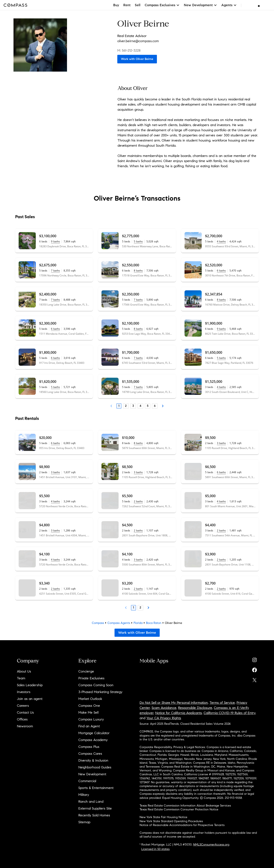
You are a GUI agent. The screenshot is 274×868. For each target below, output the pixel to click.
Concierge (86, 671)
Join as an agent (30, 699)
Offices (22, 719)
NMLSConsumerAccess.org (211, 845)
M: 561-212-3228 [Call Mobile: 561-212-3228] (129, 50)
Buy (116, 5)
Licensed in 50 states (155, 849)
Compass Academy (93, 740)
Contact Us (25, 712)
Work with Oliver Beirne (137, 59)
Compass (98, 623)
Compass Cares (90, 754)
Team (21, 678)
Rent (127, 5)
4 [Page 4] (140, 406)
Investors (24, 692)
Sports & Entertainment (96, 788)
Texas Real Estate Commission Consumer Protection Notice (179, 809)
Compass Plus (89, 747)
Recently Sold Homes (94, 815)
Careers (23, 706)
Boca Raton (154, 623)
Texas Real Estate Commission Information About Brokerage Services (185, 806)
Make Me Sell (88, 712)
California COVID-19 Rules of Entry (229, 713)
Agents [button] (229, 5)
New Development (92, 774)
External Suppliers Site (95, 808)
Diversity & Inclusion (93, 760)
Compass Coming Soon (96, 685)
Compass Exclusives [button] (162, 5)
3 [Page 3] (133, 406)
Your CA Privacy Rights (164, 718)
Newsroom (25, 726)
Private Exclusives (91, 678)
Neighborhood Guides (95, 767)
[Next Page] (163, 406)
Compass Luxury (91, 719)
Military (84, 795)
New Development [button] (200, 5)
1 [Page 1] (119, 406)
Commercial (87, 781)
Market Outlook (90, 699)
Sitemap (84, 822)
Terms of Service (222, 703)
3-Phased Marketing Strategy (100, 692)
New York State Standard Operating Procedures (171, 821)
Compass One (89, 706)
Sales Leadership (30, 685)
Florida (138, 623)
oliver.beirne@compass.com (138, 41)
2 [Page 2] (126, 406)
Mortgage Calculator (94, 733)
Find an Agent (89, 726)
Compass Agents (119, 623)
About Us (24, 671)
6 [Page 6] (155, 406)
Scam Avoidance (164, 708)
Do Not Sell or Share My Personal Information (174, 703)
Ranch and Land (91, 802)
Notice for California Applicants (179, 713)
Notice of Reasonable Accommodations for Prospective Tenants (182, 825)
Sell (138, 5)
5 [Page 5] (148, 406)
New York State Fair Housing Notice (163, 817)
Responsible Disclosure (195, 708)
